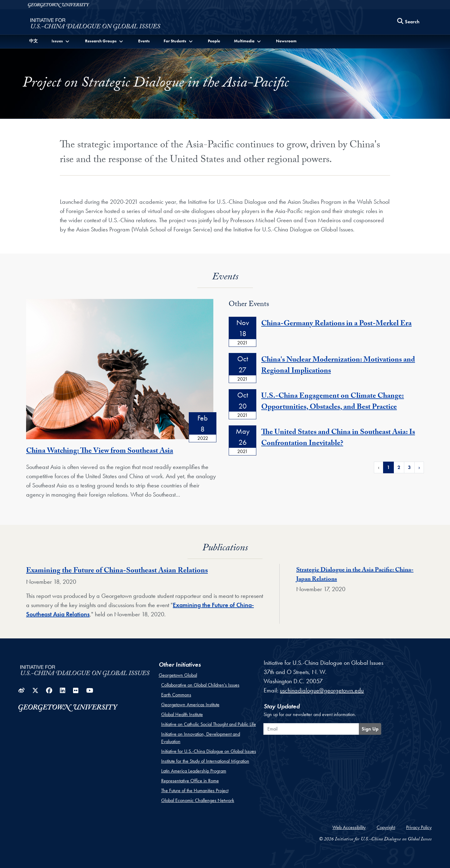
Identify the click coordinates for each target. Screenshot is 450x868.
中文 (33, 41)
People (214, 41)
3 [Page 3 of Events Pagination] (409, 467)
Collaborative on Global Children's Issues (200, 685)
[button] (61, 41)
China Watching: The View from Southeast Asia (100, 452)
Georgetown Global (178, 675)
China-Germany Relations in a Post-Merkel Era (336, 324)
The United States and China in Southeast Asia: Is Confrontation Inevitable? (338, 438)
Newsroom (286, 41)
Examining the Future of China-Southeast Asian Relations (117, 571)
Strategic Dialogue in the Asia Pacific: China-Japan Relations (355, 575)
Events (144, 41)
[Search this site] (409, 22)
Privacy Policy (419, 827)
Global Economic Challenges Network (198, 800)
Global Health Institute (182, 714)
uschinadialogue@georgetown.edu (322, 690)
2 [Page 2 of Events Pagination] (399, 467)
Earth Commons (176, 695)
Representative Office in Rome (190, 781)
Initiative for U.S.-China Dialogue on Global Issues (209, 751)
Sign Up (370, 729)
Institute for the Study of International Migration (205, 761)
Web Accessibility (349, 827)
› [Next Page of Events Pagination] (419, 467)
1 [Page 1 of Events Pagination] (388, 467)
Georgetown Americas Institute (190, 705)
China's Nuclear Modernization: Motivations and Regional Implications (338, 366)
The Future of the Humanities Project (195, 790)
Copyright (386, 827)
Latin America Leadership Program (194, 771)
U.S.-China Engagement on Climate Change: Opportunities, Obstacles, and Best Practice (333, 402)
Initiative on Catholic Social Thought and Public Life (209, 724)
